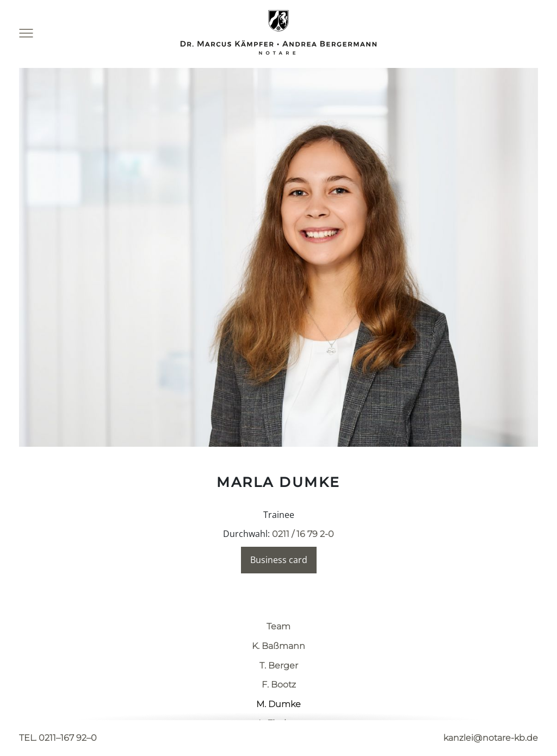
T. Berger (279, 666)
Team (278, 626)
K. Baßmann (278, 646)
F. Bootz (279, 685)
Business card (279, 560)
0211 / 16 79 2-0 (303, 534)
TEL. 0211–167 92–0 (58, 738)
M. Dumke (278, 704)
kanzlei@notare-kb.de (491, 738)
